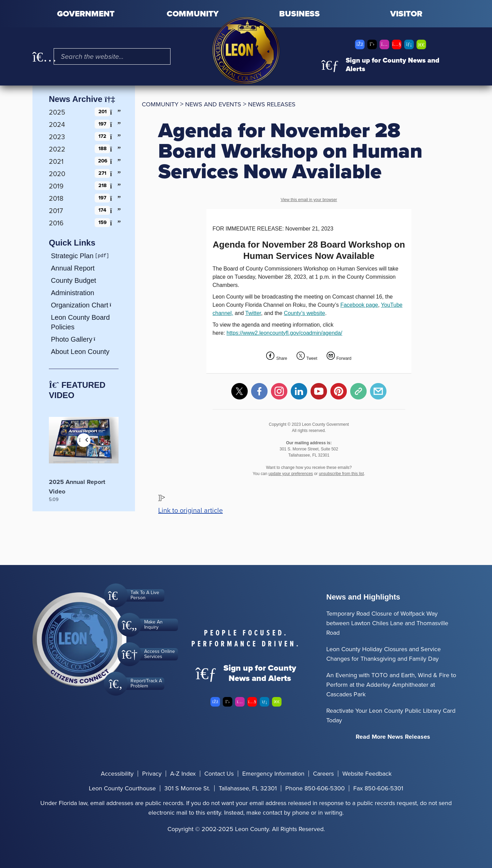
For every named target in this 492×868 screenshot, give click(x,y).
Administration (73, 293)
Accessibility (117, 774)
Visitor (406, 14)
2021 (56, 161)
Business (299, 14)
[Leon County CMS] (246, 50)
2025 (57, 112)
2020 (57, 174)
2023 (57, 137)
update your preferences (291, 474)
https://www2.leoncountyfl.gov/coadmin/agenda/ (284, 333)
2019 (56, 186)
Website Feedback (367, 774)
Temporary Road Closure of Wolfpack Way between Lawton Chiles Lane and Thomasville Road (387, 623)
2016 (56, 223)
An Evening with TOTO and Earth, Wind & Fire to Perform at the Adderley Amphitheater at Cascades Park (391, 685)
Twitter (253, 313)
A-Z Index (183, 774)
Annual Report (73, 268)
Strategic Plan (72, 256)
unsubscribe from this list (341, 474)
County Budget (73, 280)
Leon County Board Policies (80, 322)
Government (86, 14)
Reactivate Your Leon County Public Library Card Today (391, 715)
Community (193, 14)
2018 (56, 198)
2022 (57, 149)
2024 (57, 124)
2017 (56, 211)
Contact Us (219, 774)
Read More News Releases (393, 737)
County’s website (305, 313)
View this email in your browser (309, 200)
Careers (323, 774)
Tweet (312, 358)
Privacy (152, 774)
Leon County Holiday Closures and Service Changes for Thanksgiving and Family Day (384, 654)
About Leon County (80, 352)
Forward (344, 358)
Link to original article (190, 510)
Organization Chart (84, 305)
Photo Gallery (76, 339)
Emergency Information (273, 774)
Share (282, 358)
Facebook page (359, 305)
